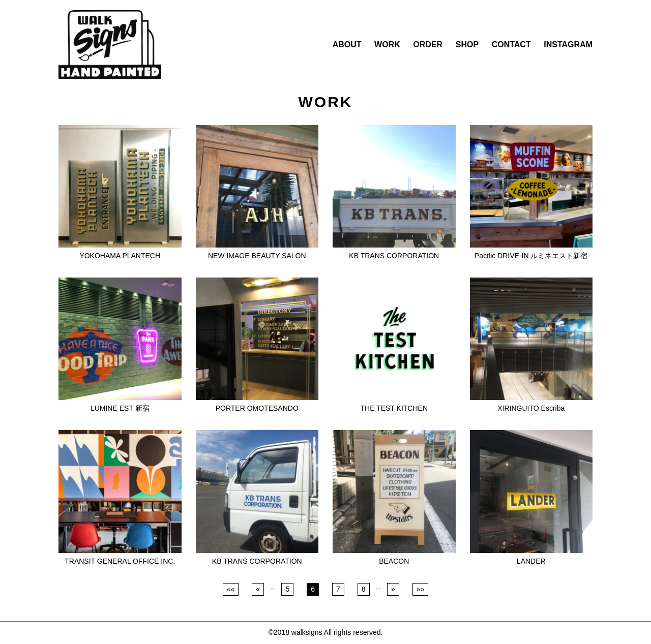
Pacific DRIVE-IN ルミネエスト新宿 (531, 256)
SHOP (467, 44)
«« (231, 589)
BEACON (394, 561)
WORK (387, 44)
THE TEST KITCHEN (394, 408)
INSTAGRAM (568, 44)
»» (421, 589)
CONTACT (511, 44)
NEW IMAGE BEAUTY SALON (257, 256)
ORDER (428, 44)
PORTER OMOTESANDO (257, 408)
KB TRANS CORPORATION (394, 256)
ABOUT (347, 44)
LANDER (531, 561)
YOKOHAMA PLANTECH (120, 256)
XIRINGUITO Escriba (531, 408)
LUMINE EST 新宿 (120, 408)
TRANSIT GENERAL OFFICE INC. (120, 561)
